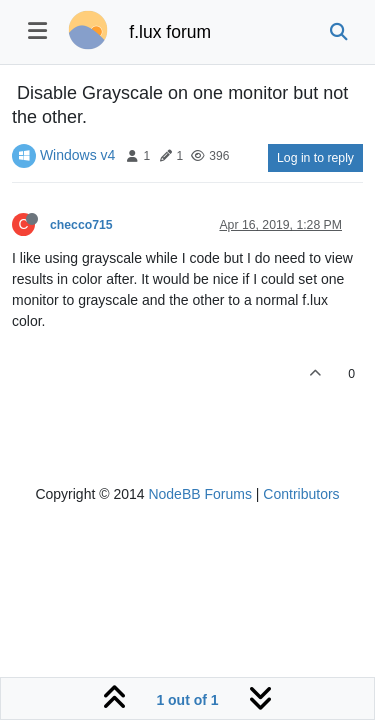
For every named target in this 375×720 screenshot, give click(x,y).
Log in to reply (315, 158)
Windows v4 (77, 155)
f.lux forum (170, 32)
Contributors (301, 494)
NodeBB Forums (199, 494)
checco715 (81, 225)
